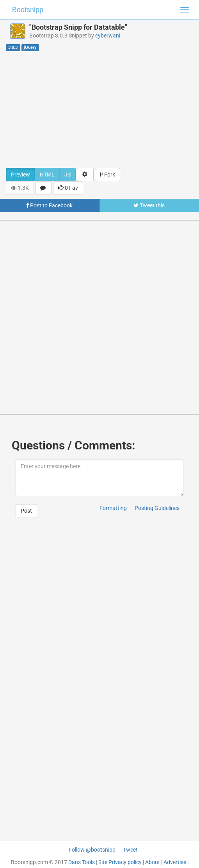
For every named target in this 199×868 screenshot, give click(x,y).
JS (68, 175)
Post (26, 511)
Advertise (175, 862)
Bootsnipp (28, 10)
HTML (47, 175)
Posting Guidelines (157, 508)
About (153, 862)
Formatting (113, 508)
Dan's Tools (82, 862)
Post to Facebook (50, 205)
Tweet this (149, 205)
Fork (107, 175)
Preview (20, 175)
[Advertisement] (99, 109)
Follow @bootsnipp (92, 850)
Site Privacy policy (120, 862)
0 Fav (68, 188)
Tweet (130, 850)
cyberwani (108, 36)
